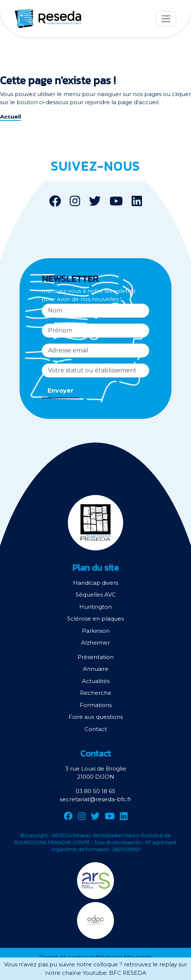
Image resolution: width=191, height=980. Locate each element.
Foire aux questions (96, 717)
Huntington (95, 607)
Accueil (11, 117)
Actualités (96, 681)
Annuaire (96, 669)
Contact (96, 729)
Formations (96, 705)
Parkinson (96, 631)
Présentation (95, 657)
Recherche (96, 693)
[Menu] (166, 19)
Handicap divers (95, 583)
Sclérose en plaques (95, 619)
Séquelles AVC (96, 595)
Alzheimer (95, 643)
